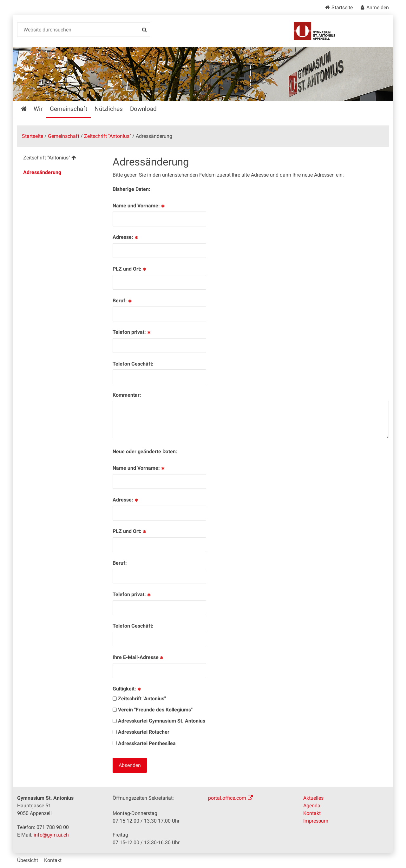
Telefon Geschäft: (133, 364)
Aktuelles (313, 798)
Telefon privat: (132, 332)
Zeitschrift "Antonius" (108, 136)
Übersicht (28, 860)
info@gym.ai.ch (51, 835)
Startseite (342, 7)
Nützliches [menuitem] (109, 109)
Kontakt (312, 813)
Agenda (312, 806)
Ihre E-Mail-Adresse (138, 657)
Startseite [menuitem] (28, 109)
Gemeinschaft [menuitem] (69, 109)
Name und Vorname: (139, 206)
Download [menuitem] (143, 109)
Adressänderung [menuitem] (42, 172)
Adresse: (126, 237)
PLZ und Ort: (130, 269)
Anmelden (378, 7)
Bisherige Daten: (131, 189)
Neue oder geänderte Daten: (145, 451)
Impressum (316, 821)
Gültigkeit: (127, 689)
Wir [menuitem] (38, 109)
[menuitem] (60, 159)
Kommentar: (127, 395)
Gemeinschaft (64, 136)
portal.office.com (227, 798)
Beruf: (123, 301)
